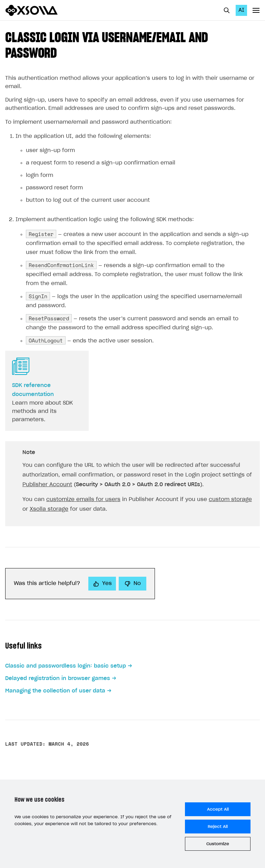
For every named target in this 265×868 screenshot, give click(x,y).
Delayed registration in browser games (58, 678)
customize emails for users (83, 499)
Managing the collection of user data (55, 691)
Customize (218, 844)
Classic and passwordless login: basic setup (66, 666)
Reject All (218, 827)
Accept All (218, 809)
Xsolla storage (49, 509)
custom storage (230, 499)
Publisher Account (47, 485)
